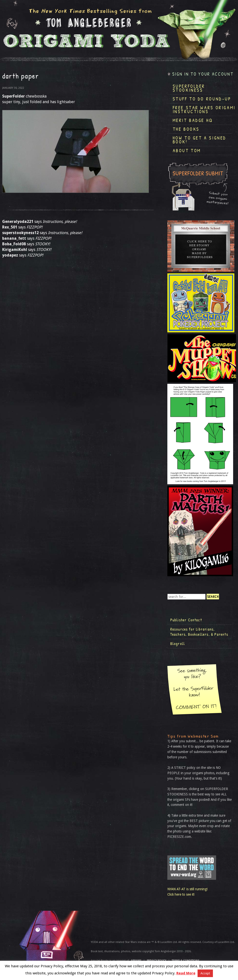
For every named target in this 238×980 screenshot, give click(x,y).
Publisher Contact (186, 620)
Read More (186, 973)
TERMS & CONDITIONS (186, 961)
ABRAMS (136, 961)
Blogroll (178, 643)
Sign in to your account (203, 74)
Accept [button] (205, 973)
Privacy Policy (157, 961)
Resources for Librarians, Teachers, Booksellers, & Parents (199, 632)
